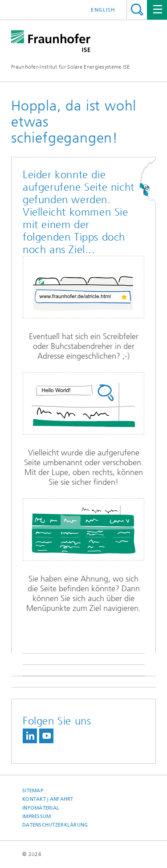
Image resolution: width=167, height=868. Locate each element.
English (103, 10)
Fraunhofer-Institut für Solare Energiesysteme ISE (71, 67)
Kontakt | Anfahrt (48, 799)
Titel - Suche (137, 10)
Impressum (37, 817)
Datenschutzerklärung (55, 825)
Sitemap (33, 791)
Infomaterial (41, 808)
